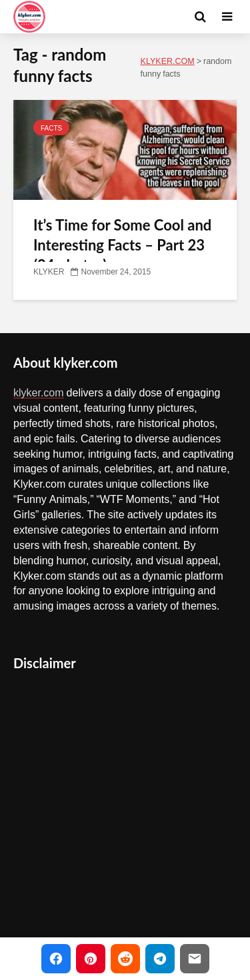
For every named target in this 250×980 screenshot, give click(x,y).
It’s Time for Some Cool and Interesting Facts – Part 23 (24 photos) (122, 245)
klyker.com (39, 392)
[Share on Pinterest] (91, 959)
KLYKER (49, 272)
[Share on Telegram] (160, 959)
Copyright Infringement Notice (96, 916)
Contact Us (48, 887)
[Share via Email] (195, 959)
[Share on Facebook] (56, 959)
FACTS (51, 128)
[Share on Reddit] (125, 959)
